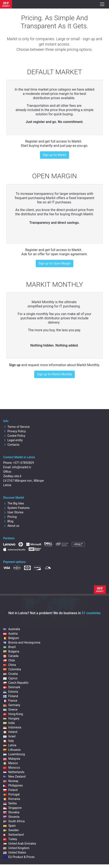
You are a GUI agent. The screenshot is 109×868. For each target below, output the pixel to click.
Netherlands (14, 772)
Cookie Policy (14, 436)
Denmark (12, 687)
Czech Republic (16, 683)
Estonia (11, 692)
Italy (8, 741)
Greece (10, 710)
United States (15, 852)
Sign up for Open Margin (54, 263)
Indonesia (12, 727)
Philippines (13, 785)
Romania (12, 799)
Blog (8, 521)
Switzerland (13, 835)
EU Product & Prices (19, 857)
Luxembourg (14, 754)
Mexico (11, 763)
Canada (11, 656)
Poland (10, 790)
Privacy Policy (14, 431)
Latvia (10, 745)
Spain (9, 826)
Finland (11, 696)
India (9, 723)
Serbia (10, 803)
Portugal (11, 794)
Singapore (12, 808)
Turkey (10, 839)
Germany (12, 705)
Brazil (9, 647)
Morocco (12, 768)
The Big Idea (13, 503)
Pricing (10, 517)
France (10, 701)
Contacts (11, 445)
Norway (11, 781)
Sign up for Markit (54, 155)
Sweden (11, 830)
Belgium (11, 638)
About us (11, 526)
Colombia (12, 669)
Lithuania (12, 750)
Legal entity (13, 440)
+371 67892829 (24, 463)
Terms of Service (16, 427)
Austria (10, 634)
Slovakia (11, 812)
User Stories (13, 512)
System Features (16, 508)
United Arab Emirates (20, 844)
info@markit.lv (22, 467)
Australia (12, 629)
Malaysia (12, 759)
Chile (9, 660)
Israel (9, 736)
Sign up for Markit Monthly (54, 374)
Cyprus (10, 678)
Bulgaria (11, 651)
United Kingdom (16, 848)
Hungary (11, 718)
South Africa (14, 821)
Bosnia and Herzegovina (22, 642)
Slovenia (11, 817)
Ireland (10, 732)
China (10, 665)
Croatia (11, 674)
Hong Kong (13, 714)
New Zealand (14, 777)
